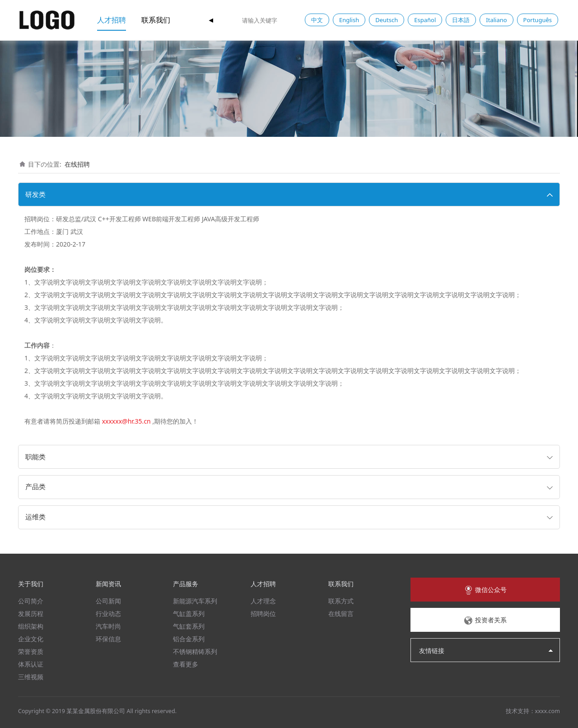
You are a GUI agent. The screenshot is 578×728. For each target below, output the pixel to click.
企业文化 (31, 639)
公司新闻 (108, 601)
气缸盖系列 (189, 614)
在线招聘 (77, 164)
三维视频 (31, 677)
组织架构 (31, 626)
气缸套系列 (189, 626)
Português (538, 20)
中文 (317, 20)
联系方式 (341, 601)
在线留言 (341, 614)
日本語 (461, 20)
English (349, 20)
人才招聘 (112, 20)
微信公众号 (485, 590)
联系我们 (156, 20)
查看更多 (186, 664)
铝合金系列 (189, 639)
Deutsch (387, 20)
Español (425, 20)
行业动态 (108, 614)
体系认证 (31, 664)
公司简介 (31, 601)
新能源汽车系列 (195, 601)
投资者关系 (485, 621)
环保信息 (108, 639)
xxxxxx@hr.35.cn (126, 421)
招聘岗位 (263, 614)
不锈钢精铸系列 (195, 651)
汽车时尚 (108, 626)
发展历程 (31, 614)
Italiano (496, 20)
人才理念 (263, 601)
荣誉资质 (31, 651)
